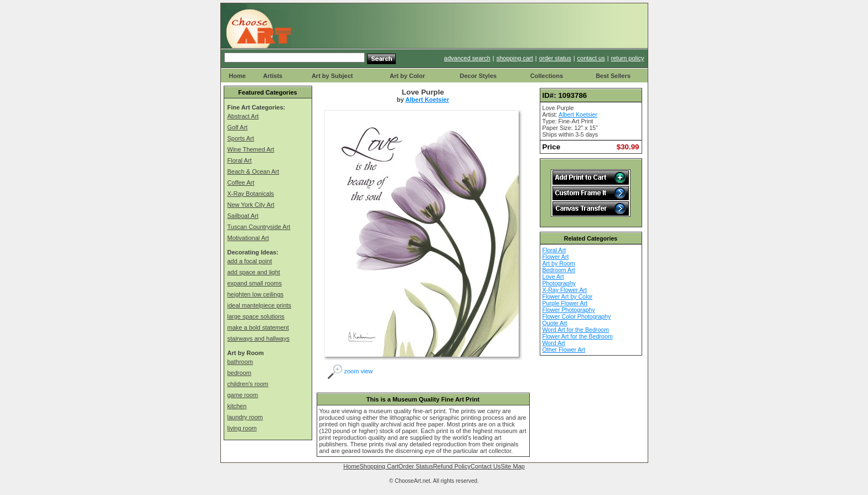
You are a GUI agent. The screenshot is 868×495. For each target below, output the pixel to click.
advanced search (467, 58)
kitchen (237, 406)
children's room (248, 384)
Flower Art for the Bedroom (578, 336)
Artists (273, 76)
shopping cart (515, 58)
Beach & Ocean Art (254, 171)
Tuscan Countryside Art (259, 227)
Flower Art (556, 257)
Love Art (553, 277)
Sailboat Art (243, 216)
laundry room (245, 417)
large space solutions (256, 316)
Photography (559, 283)
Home (237, 76)
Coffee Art (241, 183)
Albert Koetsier (427, 100)
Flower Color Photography (577, 316)
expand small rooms (255, 283)
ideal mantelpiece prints (260, 305)
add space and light (254, 272)
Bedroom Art (559, 270)
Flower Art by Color (568, 296)
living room (242, 428)
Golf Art (238, 127)
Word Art (554, 343)
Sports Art (241, 138)
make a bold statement (258, 327)
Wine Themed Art (251, 149)
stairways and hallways (259, 338)
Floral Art (240, 160)
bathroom (240, 362)
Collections (547, 76)
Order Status (416, 466)
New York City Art (251, 205)
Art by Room (559, 263)
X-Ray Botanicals (251, 194)
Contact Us (485, 466)
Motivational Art (248, 238)
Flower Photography (569, 310)
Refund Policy (452, 466)
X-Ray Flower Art (565, 290)
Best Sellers (613, 76)
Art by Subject (332, 76)
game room (243, 395)
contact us (591, 58)
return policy (628, 58)
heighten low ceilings (256, 294)
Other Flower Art (564, 350)
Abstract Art (243, 116)
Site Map (512, 466)
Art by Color (407, 76)
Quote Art (555, 323)
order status (555, 58)
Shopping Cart (379, 466)
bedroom (239, 373)
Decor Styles (478, 76)
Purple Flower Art (565, 303)
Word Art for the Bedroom (576, 330)
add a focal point (250, 261)
